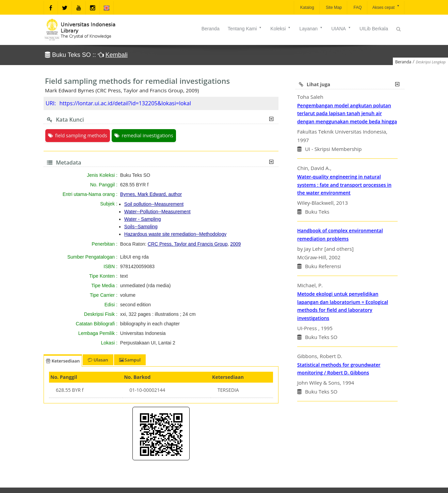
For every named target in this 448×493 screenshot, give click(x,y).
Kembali (117, 55)
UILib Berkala (374, 29)
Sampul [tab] (130, 360)
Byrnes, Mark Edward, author (151, 194)
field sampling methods (78, 135)
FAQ (357, 7)
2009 (235, 244)
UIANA (341, 29)
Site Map (333, 7)
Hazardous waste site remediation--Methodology (175, 234)
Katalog (307, 7)
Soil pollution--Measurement (154, 204)
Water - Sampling (143, 219)
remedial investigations (144, 135)
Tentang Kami (245, 29)
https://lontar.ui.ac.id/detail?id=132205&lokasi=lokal (125, 103)
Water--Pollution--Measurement (157, 212)
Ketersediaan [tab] (63, 361)
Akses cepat (386, 7)
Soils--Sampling (141, 227)
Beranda (211, 29)
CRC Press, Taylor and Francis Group (188, 244)
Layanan (311, 29)
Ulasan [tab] (98, 360)
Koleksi (281, 29)
